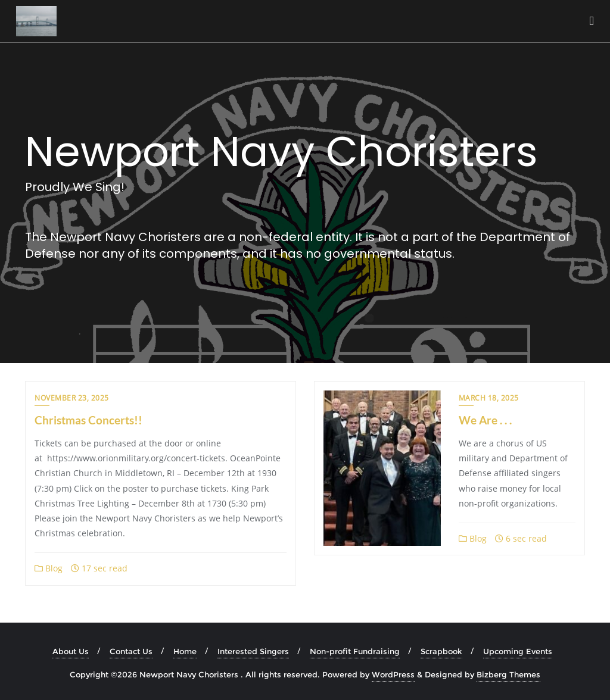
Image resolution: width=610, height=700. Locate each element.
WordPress (393, 674)
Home (185, 651)
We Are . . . (485, 420)
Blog (49, 568)
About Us (71, 651)
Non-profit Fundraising (355, 651)
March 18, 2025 (489, 398)
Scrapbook (441, 651)
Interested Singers (253, 651)
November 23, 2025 (72, 398)
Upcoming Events (518, 651)
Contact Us (131, 651)
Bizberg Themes (508, 674)
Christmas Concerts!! (88, 420)
